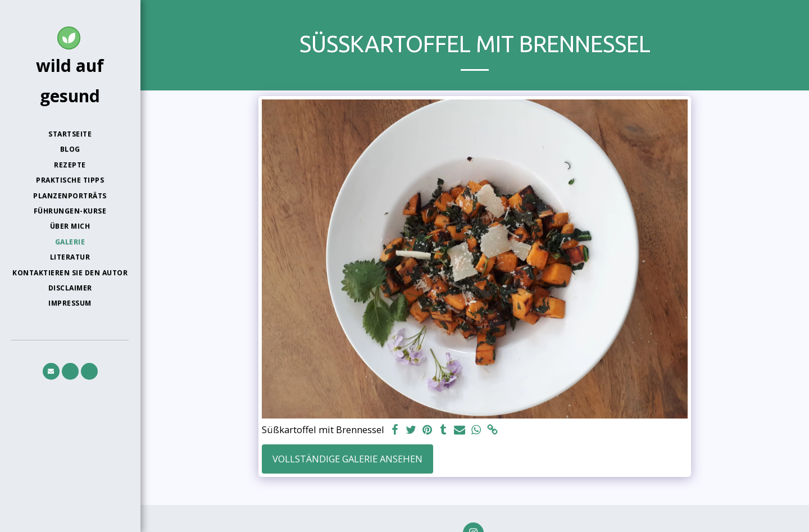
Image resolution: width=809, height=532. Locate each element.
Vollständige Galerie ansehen (347, 459)
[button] (51, 371)
